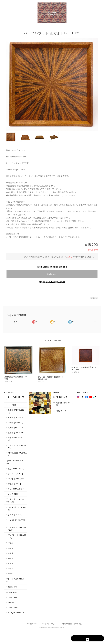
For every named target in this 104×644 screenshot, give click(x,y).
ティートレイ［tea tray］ (17, 446)
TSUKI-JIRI (12, 587)
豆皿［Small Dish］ (16, 469)
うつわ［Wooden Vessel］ (15, 462)
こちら (70, 257)
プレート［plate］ (16, 474)
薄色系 (10, 568)
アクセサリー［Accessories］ (15, 500)
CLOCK (11, 603)
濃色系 (10, 548)
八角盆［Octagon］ (16, 417)
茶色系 (10, 558)
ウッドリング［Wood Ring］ (17, 529)
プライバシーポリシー (50, 624)
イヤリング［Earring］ (16, 521)
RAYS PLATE (13, 608)
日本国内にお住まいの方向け (52, 282)
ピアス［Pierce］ (15, 515)
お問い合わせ (61, 411)
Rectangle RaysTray (17, 454)
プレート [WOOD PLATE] (15, 580)
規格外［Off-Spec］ (16, 433)
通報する (94, 298)
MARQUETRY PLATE (16, 613)
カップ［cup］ (14, 494)
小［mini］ (12, 405)
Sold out (52, 274)
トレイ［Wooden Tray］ (15, 398)
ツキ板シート (11, 543)
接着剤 (10, 573)
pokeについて (61, 397)
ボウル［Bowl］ (15, 484)
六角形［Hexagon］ (16, 428)
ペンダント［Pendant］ (17, 508)
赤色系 (10, 553)
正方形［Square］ (16, 422)
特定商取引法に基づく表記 (64, 404)
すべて (17, 321)
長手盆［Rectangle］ (16, 411)
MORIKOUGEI (12, 592)
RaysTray (12, 598)
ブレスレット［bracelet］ (17, 536)
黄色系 (10, 563)
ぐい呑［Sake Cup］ (16, 479)
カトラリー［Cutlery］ (16, 439)
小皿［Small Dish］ (16, 489)
